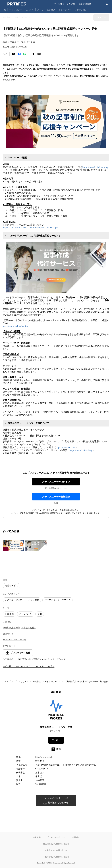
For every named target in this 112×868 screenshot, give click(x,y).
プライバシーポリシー (56, 837)
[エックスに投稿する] (14, 54)
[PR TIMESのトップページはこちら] (17, 4)
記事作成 (9, 614)
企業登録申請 (85, 4)
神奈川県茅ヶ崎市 (11, 628)
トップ (7, 682)
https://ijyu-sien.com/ (66, 447)
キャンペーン (26, 614)
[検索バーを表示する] (107, 4)
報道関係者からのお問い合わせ (56, 844)
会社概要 (37, 837)
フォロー (56, 740)
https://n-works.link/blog (81, 450)
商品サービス (11, 586)
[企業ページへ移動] (56, 711)
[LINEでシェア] (25, 54)
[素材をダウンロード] (33, 54)
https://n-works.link (44, 757)
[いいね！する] (5, 54)
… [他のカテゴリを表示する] (91, 9)
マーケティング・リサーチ (58, 600)
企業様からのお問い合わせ (56, 850)
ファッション (81, 10)
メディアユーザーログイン (56, 482)
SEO (40, 614)
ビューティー (65, 10)
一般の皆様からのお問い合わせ (56, 857)
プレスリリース (22, 682)
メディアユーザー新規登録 (56, 497)
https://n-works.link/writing (95, 167)
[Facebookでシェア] (19, 54)
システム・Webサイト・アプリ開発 (22, 600)
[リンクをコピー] (39, 54)
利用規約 (75, 837)
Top (4, 10)
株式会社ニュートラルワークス (47, 682)
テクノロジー (16, 10)
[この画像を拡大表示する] (13, 546)
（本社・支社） (29, 628)
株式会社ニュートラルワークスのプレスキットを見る (29, 667)
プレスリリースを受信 (64, 4)
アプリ (40, 10)
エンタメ (51, 10)
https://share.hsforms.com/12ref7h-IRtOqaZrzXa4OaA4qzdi (31, 228)
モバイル (30, 10)
